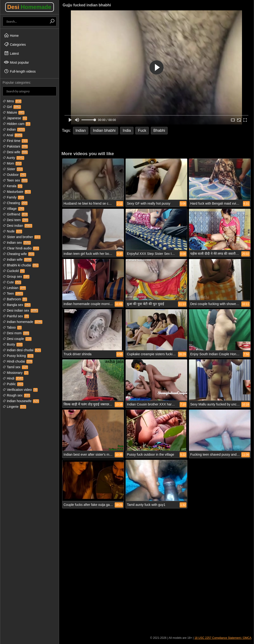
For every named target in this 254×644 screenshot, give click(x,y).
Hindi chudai (18, 361)
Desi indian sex (20, 310)
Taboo (12, 327)
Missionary (16, 373)
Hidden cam (16, 124)
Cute (12, 282)
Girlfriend (15, 214)
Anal (12, 135)
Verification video (20, 390)
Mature (14, 112)
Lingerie (14, 407)
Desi (29, 7)
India (127, 130)
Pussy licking (18, 356)
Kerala (12, 186)
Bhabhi (159, 130)
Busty (13, 344)
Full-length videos (20, 71)
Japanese (15, 118)
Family (13, 197)
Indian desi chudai (22, 350)
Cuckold (14, 271)
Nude (12, 231)
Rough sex (16, 395)
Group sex (16, 277)
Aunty (13, 158)
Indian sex (17, 243)
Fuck (142, 130)
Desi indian (17, 226)
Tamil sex (15, 367)
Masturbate (17, 192)
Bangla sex (17, 305)
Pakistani (15, 146)
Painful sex (16, 316)
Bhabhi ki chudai (21, 265)
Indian (14, 129)
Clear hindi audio (21, 248)
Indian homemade (22, 322)
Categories (15, 44)
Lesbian (14, 288)
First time (15, 141)
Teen (13, 293)
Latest (11, 53)
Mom (12, 163)
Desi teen (15, 220)
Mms (12, 101)
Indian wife (17, 260)
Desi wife (15, 152)
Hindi (13, 378)
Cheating (15, 203)
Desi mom (16, 333)
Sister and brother (22, 237)
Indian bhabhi (104, 130)
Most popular (16, 62)
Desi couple (17, 339)
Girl (12, 107)
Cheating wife (18, 254)
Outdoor (14, 175)
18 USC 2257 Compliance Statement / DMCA (223, 638)
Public (13, 384)
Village (13, 209)
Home (11, 35)
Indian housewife (21, 401)
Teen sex (15, 180)
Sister (13, 169)
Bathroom (15, 299)
